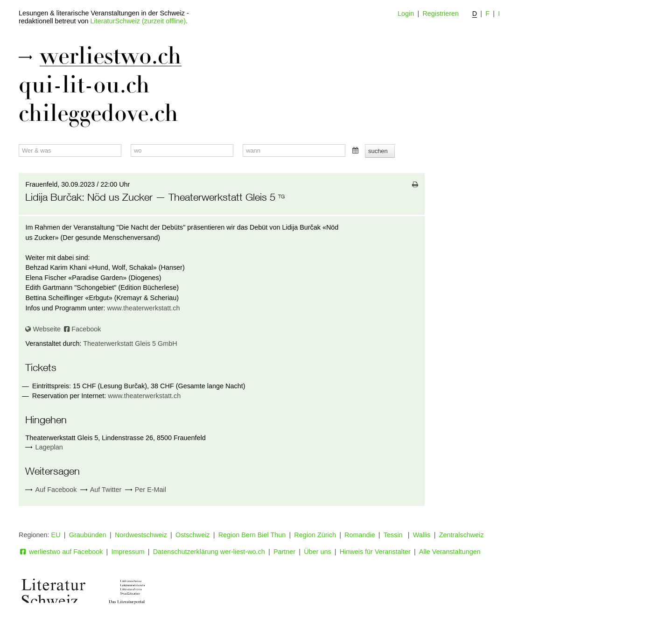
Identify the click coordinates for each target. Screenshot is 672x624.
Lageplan (49, 447)
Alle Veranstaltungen (450, 552)
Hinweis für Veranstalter (375, 552)
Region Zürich (315, 535)
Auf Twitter (101, 490)
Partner (284, 552)
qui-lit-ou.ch (84, 85)
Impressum (128, 552)
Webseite (43, 329)
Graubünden (88, 535)
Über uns (317, 552)
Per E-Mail (146, 490)
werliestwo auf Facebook (61, 552)
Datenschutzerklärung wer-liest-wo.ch (209, 552)
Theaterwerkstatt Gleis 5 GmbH (130, 344)
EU (56, 535)
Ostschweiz (193, 535)
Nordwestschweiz (141, 535)
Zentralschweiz (462, 535)
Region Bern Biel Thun (252, 535)
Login (406, 14)
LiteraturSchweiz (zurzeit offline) (138, 21)
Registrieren (441, 14)
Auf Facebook (51, 490)
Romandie (360, 535)
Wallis (422, 535)
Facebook (82, 329)
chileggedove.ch (98, 113)
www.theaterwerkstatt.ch (144, 308)
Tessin (394, 535)
